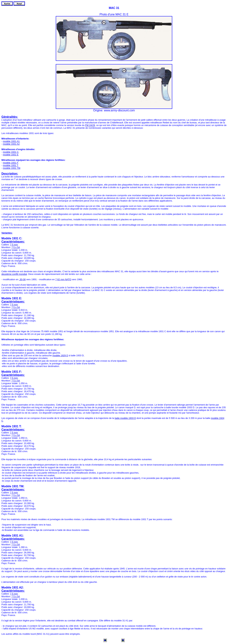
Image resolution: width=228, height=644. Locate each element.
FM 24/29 (90, 125)
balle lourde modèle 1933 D (180, 407)
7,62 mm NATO (63, 279)
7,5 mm (14, 245)
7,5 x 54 (15, 247)
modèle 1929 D (60, 355)
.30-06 (22, 279)
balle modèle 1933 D (125, 418)
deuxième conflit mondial (14, 274)
